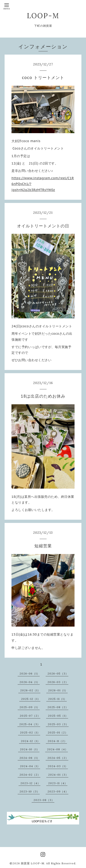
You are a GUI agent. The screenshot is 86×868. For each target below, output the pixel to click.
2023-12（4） (30, 783)
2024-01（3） (58, 775)
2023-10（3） (30, 791)
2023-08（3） (44, 800)
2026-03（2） (58, 682)
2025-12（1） (31, 699)
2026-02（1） (30, 690)
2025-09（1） (30, 707)
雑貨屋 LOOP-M (33, 863)
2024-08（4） (57, 749)
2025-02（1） (30, 732)
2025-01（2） (58, 732)
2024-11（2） (57, 741)
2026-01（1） (58, 690)
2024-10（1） (30, 749)
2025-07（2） (30, 716)
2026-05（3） (58, 673)
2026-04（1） (30, 682)
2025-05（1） (58, 716)
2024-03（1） (58, 766)
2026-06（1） (30, 673)
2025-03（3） (58, 724)
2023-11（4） (58, 783)
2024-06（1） (30, 758)
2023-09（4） (58, 791)
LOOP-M (43, 16)
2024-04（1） (30, 766)
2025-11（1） (57, 699)
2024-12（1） (31, 741)
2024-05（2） (58, 758)
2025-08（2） (58, 707)
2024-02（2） (30, 775)
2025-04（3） (30, 724)
